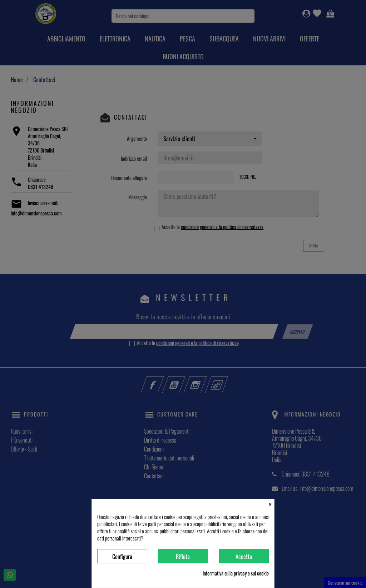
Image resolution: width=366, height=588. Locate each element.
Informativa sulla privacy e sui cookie (236, 573)
